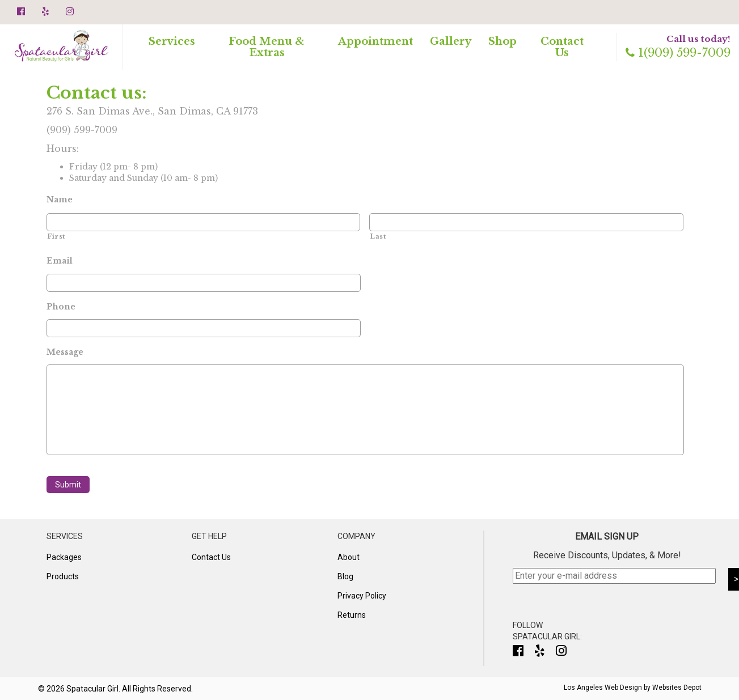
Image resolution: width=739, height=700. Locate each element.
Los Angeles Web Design (603, 688)
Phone (61, 307)
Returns (352, 615)
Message (65, 352)
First (56, 236)
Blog (345, 576)
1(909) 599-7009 (678, 53)
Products (63, 576)
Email (60, 261)
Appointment (375, 41)
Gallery (451, 41)
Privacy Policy (362, 596)
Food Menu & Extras (267, 47)
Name (60, 200)
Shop (502, 41)
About (349, 557)
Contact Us (562, 47)
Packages (64, 557)
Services (172, 41)
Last (378, 236)
